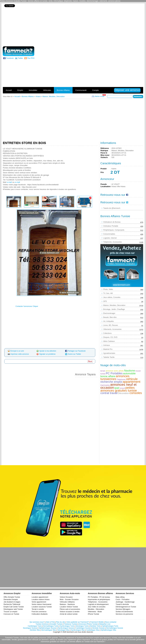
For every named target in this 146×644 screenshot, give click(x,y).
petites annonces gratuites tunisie (119, 389)
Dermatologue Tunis (51, 626)
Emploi (20, 90)
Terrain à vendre (38, 609)
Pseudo (104, 184)
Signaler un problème (47, 354)
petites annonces (40, 638)
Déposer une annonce (127, 90)
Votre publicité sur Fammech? (78, 622)
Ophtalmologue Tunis (110, 626)
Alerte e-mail (99, 96)
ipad (117, 388)
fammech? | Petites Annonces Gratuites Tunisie (18, 51)
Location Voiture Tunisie (69, 607)
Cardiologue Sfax (93, 630)
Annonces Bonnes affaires (100, 593)
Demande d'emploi (11, 600)
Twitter (20, 58)
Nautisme (130, 371)
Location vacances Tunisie (42, 607)
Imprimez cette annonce (20, 354)
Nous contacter (111, 622)
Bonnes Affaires (63, 90)
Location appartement (40, 597)
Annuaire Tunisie (56, 624)
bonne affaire (108, 376)
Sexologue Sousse (30, 628)
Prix (102, 172)
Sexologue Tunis (82, 626)
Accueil (9, 90)
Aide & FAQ (50, 622)
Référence (105, 148)
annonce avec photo (115, 371)
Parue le (104, 153)
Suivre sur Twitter (74, 354)
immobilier (130, 638)
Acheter (115, 638)
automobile (129, 373)
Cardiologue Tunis (35, 626)
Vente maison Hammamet (41, 604)
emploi (97, 638)
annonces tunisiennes (115, 378)
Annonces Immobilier (42, 593)
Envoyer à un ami (17, 351)
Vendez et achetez (57, 640)
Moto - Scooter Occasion (69, 600)
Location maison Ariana (41, 600)
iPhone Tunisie (93, 614)
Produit (104, 169)
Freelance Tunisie (70, 624)
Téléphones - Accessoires (98, 602)
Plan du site (61, 622)
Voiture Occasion (66, 597)
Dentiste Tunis (95, 626)
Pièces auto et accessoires (70, 609)
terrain (103, 371)
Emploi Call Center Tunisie (14, 607)
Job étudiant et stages (12, 602)
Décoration (123, 393)
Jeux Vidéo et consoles (97, 607)
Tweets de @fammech (112, 208)
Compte (96, 90)
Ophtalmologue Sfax (108, 630)
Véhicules (47, 90)
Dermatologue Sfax (49, 630)
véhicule (35, 640)
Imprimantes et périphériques (99, 600)
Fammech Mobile (97, 622)
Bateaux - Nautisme (67, 604)
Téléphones (121, 379)
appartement (132, 382)
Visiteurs (104, 157)
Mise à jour (105, 155)
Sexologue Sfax (63, 630)
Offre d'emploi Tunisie (12, 597)
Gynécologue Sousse (66, 628)
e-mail (9, 182)
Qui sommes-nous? (37, 622)
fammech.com (72, 632)
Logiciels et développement (98, 604)
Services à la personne (124, 614)
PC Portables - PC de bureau (99, 597)
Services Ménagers (123, 609)
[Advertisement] (113, 25)
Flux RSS (31, 58)
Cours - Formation (123, 600)
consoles (136, 393)
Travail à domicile (122, 604)
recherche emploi (111, 382)
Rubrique (104, 151)
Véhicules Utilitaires (67, 602)
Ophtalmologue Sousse (48, 628)
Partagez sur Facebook (77, 351)
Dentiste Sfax (35, 630)
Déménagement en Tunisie (126, 607)
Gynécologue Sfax (78, 630)
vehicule (132, 379)
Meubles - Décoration (96, 609)
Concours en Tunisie (11, 614)
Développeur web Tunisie (13, 609)
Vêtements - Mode (95, 612)
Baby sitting (120, 597)
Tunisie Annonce (42, 624)
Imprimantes (105, 385)
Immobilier (33, 90)
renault (122, 388)
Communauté (81, 90)
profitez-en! (112, 640)
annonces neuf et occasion (118, 386)
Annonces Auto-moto (70, 593)
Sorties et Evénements (124, 612)
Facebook (10, 58)
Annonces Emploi (12, 593)
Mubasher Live (105, 624)
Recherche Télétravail (12, 604)
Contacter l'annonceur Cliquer (27, 306)
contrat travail (109, 393)
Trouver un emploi (10, 612)
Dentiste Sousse (98, 628)
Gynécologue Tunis (67, 626)
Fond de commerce (39, 612)
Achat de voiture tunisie (69, 614)
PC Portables (114, 373)
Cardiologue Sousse (83, 628)
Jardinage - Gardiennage (125, 602)
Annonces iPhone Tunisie (88, 624)
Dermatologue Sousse (115, 628)
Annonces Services (125, 593)
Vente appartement (39, 602)
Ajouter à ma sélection (48, 351)
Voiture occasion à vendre (70, 612)
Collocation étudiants (40, 614)
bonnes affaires (76, 642)
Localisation (106, 187)
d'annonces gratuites (48, 642)
